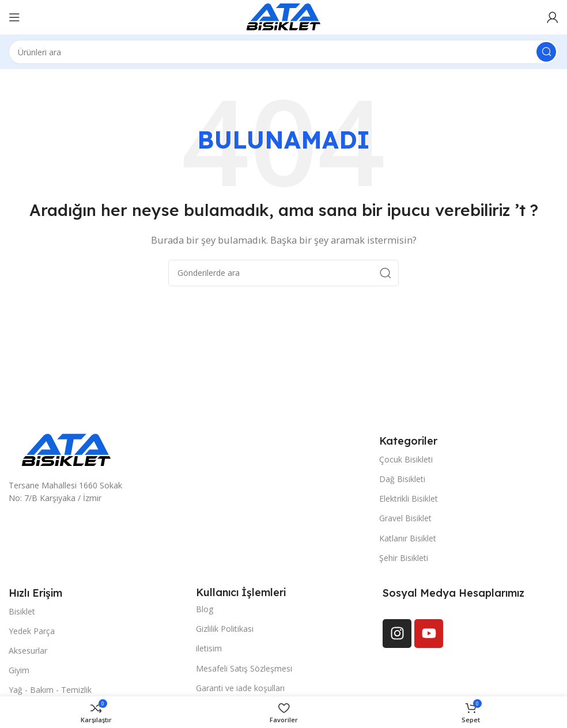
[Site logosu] (283, 16)
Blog (205, 609)
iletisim (209, 648)
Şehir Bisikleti (404, 558)
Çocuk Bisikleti (406, 459)
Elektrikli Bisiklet (409, 498)
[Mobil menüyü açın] (14, 17)
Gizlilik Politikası (225, 629)
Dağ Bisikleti (402, 479)
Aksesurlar (28, 651)
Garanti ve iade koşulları (240, 688)
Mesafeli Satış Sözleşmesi (244, 668)
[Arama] (283, 52)
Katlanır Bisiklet (408, 538)
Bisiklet (22, 611)
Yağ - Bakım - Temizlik (50, 690)
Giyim (19, 670)
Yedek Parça (32, 631)
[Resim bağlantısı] (66, 449)
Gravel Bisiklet (405, 518)
